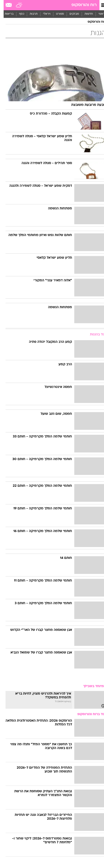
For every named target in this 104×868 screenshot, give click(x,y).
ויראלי (43, 14)
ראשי (98, 14)
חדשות (85, 14)
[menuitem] (85, 14)
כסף (18, 14)
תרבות (30, 14)
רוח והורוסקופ (80, 5)
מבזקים (71, 14)
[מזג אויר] (16, 5)
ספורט (56, 14)
